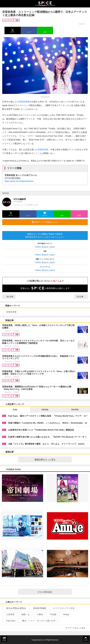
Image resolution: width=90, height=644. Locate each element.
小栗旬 (39, 614)
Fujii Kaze (9, 621)
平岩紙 (52, 614)
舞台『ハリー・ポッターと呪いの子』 (39, 621)
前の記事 (9, 297)
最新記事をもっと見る (52, 460)
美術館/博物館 (38, 608)
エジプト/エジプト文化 (63, 608)
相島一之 (24, 614)
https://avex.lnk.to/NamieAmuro (19, 181)
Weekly (45, 410)
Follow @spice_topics (45, 247)
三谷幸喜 (9, 614)
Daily (15, 410)
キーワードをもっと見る (77, 628)
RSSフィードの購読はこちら (59, 222)
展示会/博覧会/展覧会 (15, 608)
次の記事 (81, 297)
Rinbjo (65, 614)
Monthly (75, 410)
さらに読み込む (54, 592)
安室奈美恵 (24, 102)
